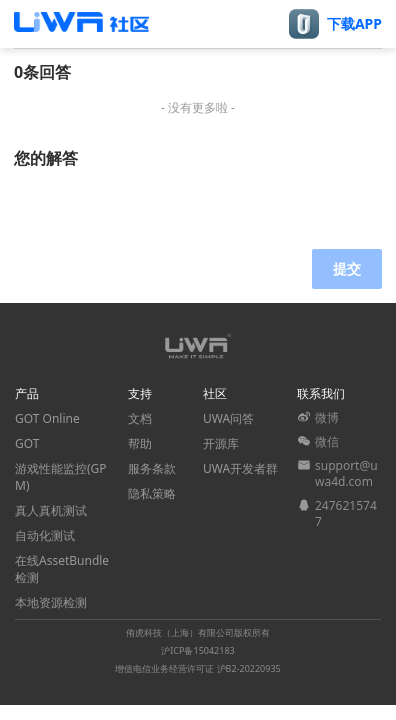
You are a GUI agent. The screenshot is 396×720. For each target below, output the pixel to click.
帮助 (140, 443)
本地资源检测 (51, 602)
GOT (27, 443)
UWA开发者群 (240, 468)
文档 (140, 418)
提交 (347, 268)
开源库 (221, 443)
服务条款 (152, 468)
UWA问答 (228, 418)
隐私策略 (152, 493)
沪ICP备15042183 (197, 650)
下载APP (354, 24)
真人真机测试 (51, 510)
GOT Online (47, 418)
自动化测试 (45, 535)
